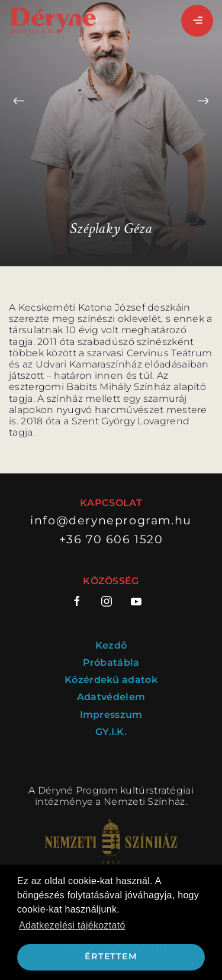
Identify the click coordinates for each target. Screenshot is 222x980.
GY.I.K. (111, 732)
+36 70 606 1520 (111, 539)
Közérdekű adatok (111, 680)
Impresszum (111, 715)
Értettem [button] (111, 956)
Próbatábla (111, 663)
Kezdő (111, 645)
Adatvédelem (111, 697)
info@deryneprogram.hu (111, 520)
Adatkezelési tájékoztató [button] (72, 925)
